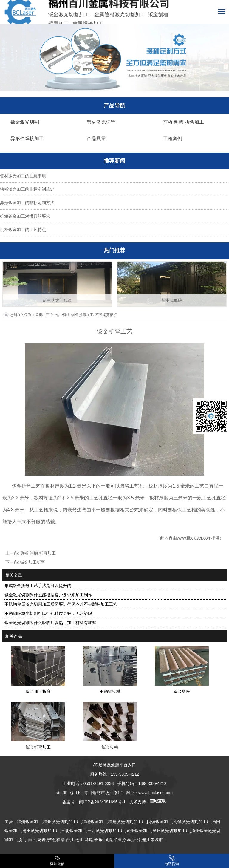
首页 (39, 315)
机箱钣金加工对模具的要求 (25, 216)
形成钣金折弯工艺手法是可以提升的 (38, 586)
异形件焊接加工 (27, 139)
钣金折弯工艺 (26, 486)
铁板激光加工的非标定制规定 (27, 189)
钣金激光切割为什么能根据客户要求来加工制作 (48, 595)
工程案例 (173, 139)
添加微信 (57, 861)
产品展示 (96, 139)
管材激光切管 (101, 122)
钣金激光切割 (25, 122)
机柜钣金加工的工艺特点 (23, 230)
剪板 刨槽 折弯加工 (184, 122)
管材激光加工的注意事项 (23, 176)
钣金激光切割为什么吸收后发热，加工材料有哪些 (50, 623)
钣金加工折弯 (33, 562)
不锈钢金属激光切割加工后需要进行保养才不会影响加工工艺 (61, 604)
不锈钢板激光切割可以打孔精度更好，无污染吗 (48, 613)
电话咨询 (172, 861)
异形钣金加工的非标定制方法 (27, 203)
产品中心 (52, 315)
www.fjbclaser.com (194, 538)
